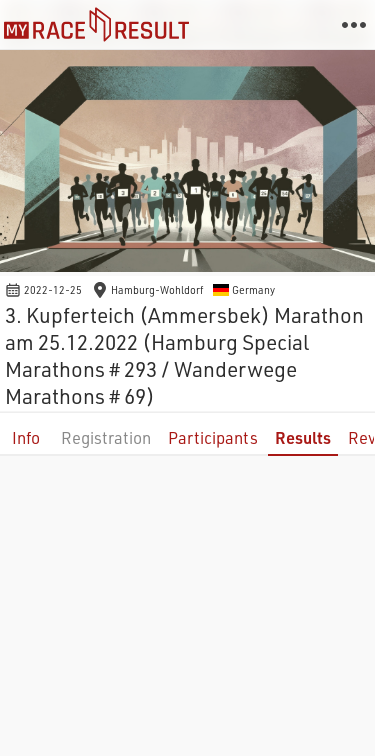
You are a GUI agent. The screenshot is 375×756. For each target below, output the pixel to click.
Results (303, 437)
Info (26, 437)
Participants (213, 437)
